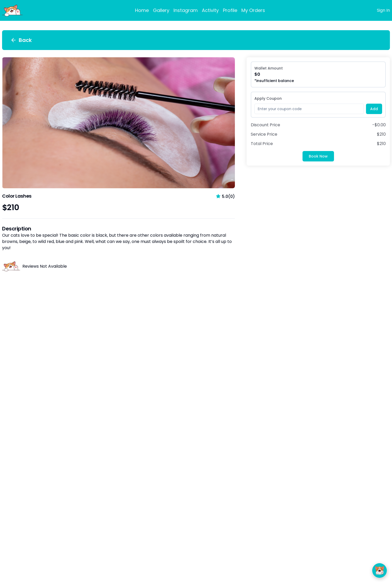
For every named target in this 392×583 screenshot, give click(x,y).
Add (374, 109)
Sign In (383, 10)
